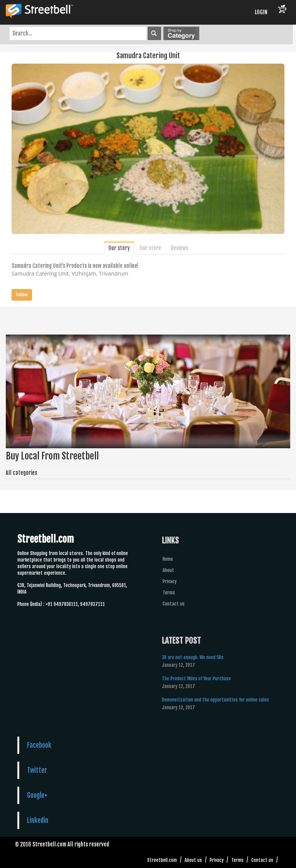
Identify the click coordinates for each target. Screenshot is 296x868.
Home (168, 559)
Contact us (174, 604)
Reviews (179, 248)
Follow (22, 295)
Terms (169, 593)
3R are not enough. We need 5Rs (193, 657)
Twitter (37, 770)
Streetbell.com (162, 860)
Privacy (170, 581)
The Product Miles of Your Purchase (196, 679)
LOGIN (261, 12)
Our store (150, 248)
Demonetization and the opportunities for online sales (215, 700)
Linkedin (38, 820)
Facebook (39, 745)
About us (193, 860)
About (168, 570)
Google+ (37, 795)
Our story (119, 248)
